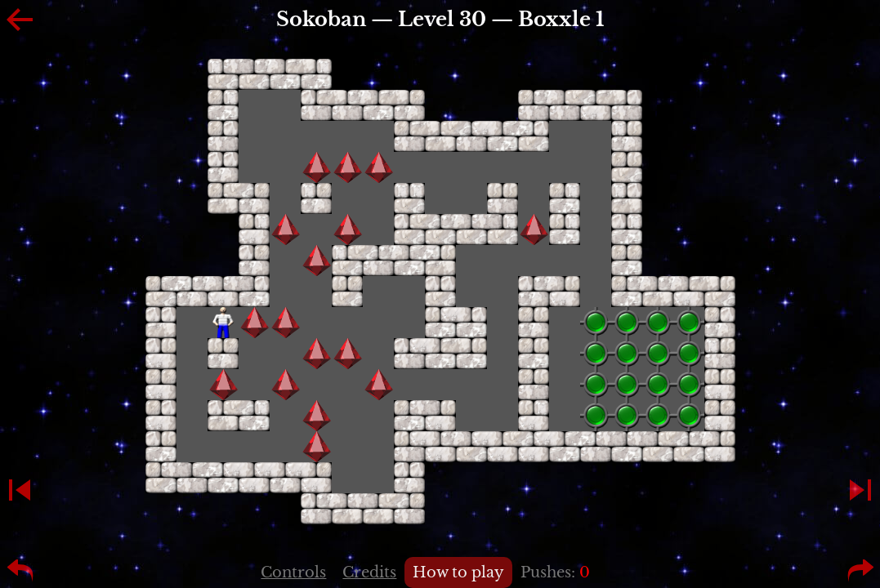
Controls (293, 572)
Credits (369, 572)
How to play (458, 572)
